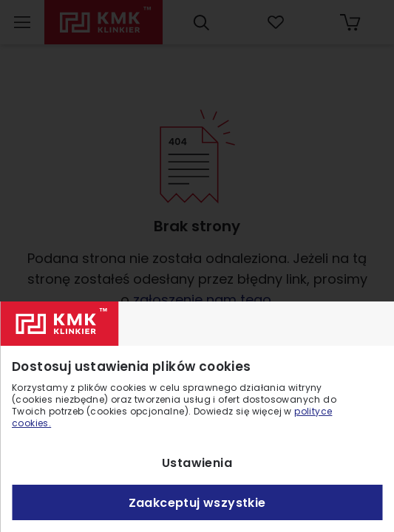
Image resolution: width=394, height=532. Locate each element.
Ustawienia (197, 463)
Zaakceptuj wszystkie (197, 503)
